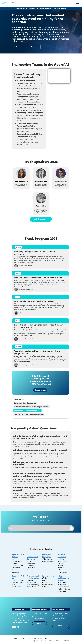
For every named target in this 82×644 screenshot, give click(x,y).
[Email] (41, 528)
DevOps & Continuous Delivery (62, 557)
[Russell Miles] (41, 198)
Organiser (36, 641)
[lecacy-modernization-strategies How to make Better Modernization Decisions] (40, 305)
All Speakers (41, 219)
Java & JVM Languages (46, 556)
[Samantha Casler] (61, 173)
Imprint (43, 641)
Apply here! (39, 623)
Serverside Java (48, 576)
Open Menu (77, 3)
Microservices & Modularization (33, 577)
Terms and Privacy (54, 641)
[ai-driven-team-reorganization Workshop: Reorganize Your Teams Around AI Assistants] (40, 256)
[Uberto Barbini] (41, 173)
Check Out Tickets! (60, 626)
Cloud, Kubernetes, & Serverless (33, 557)
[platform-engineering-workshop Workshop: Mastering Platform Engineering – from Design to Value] (40, 356)
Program (34, 47)
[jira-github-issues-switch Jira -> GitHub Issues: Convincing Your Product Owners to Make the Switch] (40, 330)
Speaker (19, 47)
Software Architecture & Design (63, 578)
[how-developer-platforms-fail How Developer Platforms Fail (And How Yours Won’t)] (40, 281)
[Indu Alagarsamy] (21, 173)
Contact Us (66, 641)
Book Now (40, 390)
